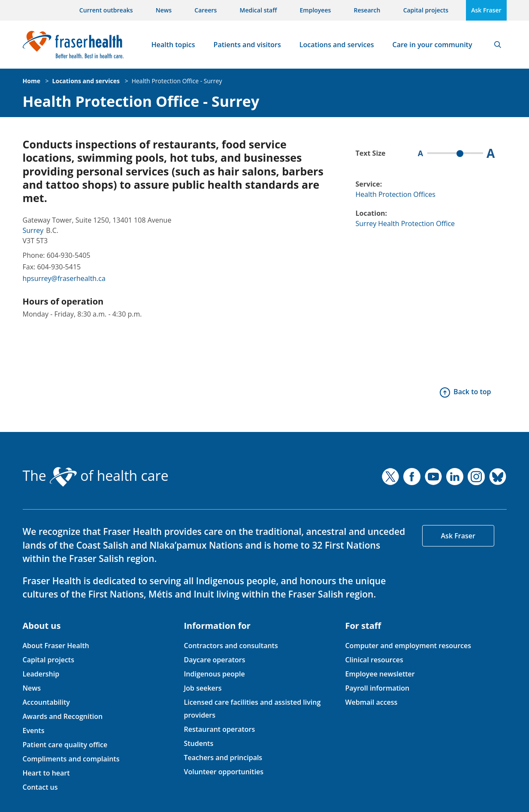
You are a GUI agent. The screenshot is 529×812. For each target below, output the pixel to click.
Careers (206, 10)
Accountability (46, 702)
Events (34, 730)
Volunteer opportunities (224, 772)
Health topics (173, 45)
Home (32, 81)
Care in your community (432, 45)
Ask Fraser (486, 10)
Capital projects (426, 10)
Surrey (33, 230)
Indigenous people (214, 674)
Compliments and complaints (71, 759)
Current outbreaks (106, 10)
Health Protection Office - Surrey (177, 81)
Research (367, 10)
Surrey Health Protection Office (405, 223)
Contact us (40, 787)
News (164, 10)
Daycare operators (214, 660)
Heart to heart (46, 773)
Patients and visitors (247, 45)
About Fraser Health (56, 646)
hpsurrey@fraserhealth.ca (64, 278)
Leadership (41, 674)
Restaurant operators (219, 729)
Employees (316, 10)
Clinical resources (374, 660)
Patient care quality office (65, 745)
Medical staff (258, 10)
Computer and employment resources (408, 646)
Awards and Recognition (63, 716)
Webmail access (371, 702)
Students (198, 743)
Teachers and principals (223, 758)
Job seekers (203, 688)
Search (498, 45)
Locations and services (337, 45)
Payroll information (377, 688)
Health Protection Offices (396, 194)
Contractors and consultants (231, 646)
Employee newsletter (380, 674)
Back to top (472, 392)
